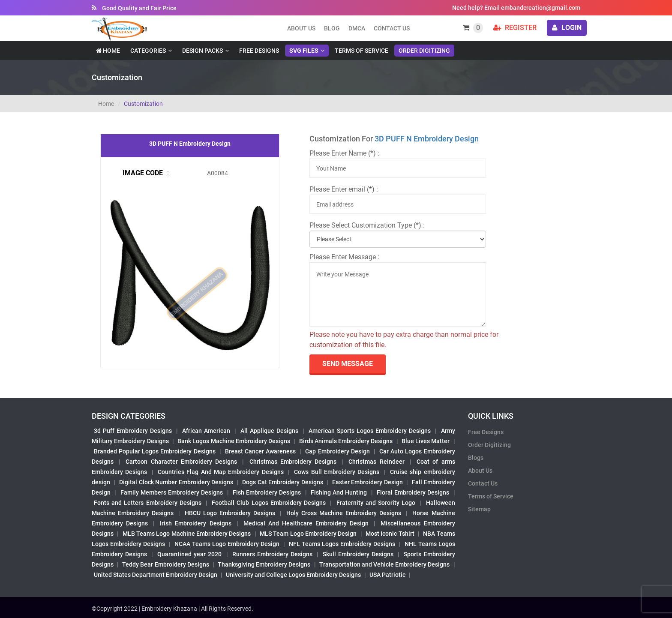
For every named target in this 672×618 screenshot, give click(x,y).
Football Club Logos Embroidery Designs (269, 503)
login (567, 28)
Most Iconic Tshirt (390, 534)
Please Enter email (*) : (344, 189)
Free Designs (259, 51)
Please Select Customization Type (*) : (367, 225)
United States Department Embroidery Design (156, 575)
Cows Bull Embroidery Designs (337, 472)
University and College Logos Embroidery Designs (293, 575)
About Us (480, 471)
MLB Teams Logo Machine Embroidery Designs (187, 534)
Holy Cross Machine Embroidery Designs (344, 513)
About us (301, 28)
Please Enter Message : (344, 257)
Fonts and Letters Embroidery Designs (148, 503)
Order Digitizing (424, 51)
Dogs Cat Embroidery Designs (283, 482)
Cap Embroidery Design (337, 451)
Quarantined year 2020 (189, 554)
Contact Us (392, 28)
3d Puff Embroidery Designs (133, 431)
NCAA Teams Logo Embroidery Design (227, 544)
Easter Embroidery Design (367, 482)
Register (515, 28)
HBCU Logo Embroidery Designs (230, 513)
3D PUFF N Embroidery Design (427, 139)
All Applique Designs (269, 431)
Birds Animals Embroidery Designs (346, 441)
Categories (148, 51)
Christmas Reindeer (376, 462)
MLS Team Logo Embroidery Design (308, 534)
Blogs (476, 458)
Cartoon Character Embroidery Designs (181, 462)
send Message (348, 364)
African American (206, 431)
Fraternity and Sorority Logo (376, 503)
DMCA (357, 28)
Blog (332, 28)
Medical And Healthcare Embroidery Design (306, 523)
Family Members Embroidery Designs (172, 492)
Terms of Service (361, 51)
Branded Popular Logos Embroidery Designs (155, 451)
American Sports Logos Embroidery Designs (370, 431)
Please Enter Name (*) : (344, 153)
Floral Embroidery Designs (413, 492)
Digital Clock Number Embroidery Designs (176, 482)
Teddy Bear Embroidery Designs (165, 564)
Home (108, 51)
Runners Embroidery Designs (272, 554)
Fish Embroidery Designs (267, 492)
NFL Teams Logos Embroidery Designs (342, 544)
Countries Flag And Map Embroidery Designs (221, 472)
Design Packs (202, 51)
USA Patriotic (387, 575)
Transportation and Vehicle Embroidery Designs (385, 564)
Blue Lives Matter (426, 441)
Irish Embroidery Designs (195, 523)
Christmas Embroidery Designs (293, 462)
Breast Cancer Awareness (260, 451)
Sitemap (479, 509)
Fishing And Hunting (339, 492)
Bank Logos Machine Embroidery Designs (234, 441)
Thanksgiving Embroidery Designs (264, 564)
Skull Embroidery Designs (358, 554)
